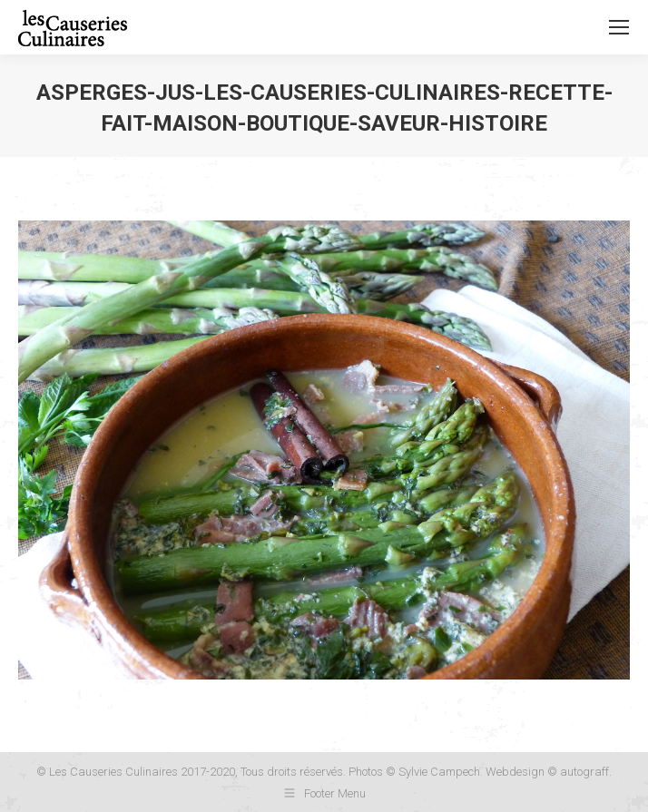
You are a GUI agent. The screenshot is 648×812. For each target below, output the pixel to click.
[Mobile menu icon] (619, 27)
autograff (584, 772)
